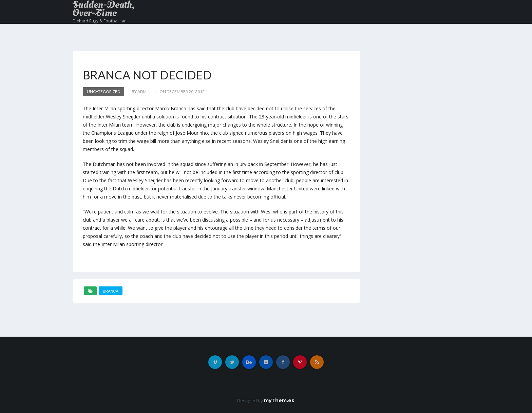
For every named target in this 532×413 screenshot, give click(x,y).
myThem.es (279, 400)
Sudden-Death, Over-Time (103, 9)
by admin (141, 91)
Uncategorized (103, 91)
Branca (111, 291)
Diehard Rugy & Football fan (100, 21)
